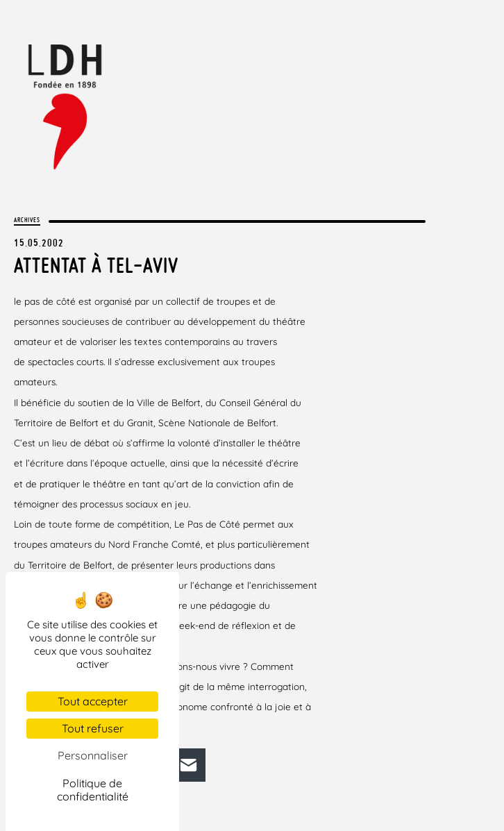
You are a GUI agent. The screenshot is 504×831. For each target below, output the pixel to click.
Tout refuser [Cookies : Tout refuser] (93, 728)
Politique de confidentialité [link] (93, 790)
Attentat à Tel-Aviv (96, 265)
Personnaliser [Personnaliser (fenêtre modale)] (93, 755)
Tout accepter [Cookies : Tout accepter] (93, 701)
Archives (27, 220)
